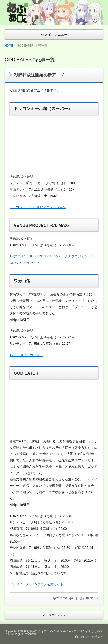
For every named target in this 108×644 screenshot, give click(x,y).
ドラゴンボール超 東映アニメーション (38, 207)
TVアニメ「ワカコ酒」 (26, 355)
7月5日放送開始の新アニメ (39, 75)
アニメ (94, 598)
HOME (9, 46)
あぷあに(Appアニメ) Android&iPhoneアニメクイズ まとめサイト (54, 633)
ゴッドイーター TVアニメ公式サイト (36, 584)
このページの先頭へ (89, 637)
